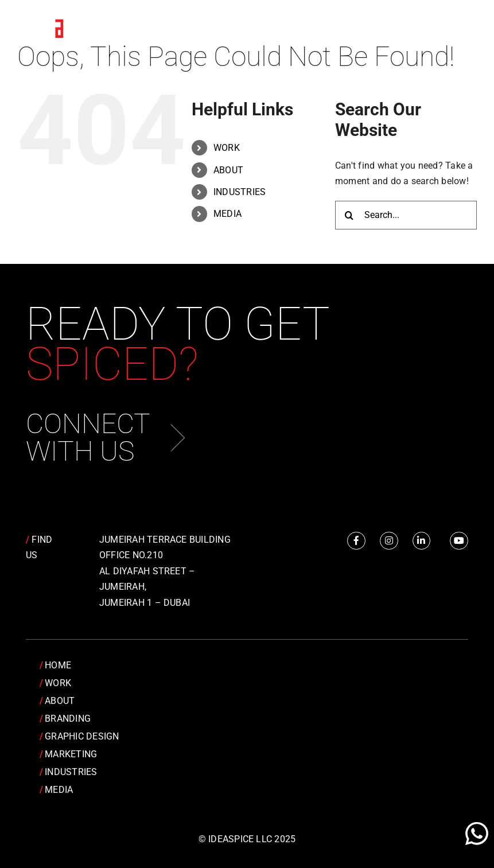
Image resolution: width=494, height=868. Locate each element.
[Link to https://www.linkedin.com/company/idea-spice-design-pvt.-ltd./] (422, 541)
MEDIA (227, 214)
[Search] (349, 215)
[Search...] (406, 215)
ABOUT (228, 170)
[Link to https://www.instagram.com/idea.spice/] (389, 541)
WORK (227, 148)
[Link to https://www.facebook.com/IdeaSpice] (356, 541)
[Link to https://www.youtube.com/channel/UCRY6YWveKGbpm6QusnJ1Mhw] (459, 541)
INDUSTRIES (240, 192)
